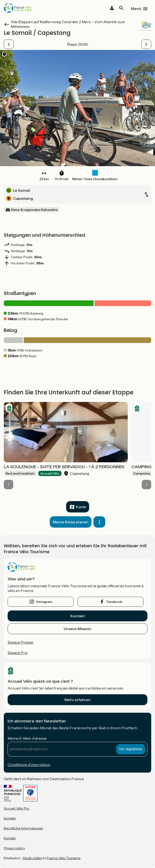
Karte (81, 507)
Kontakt (77, 616)
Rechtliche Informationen (23, 828)
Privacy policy (14, 848)
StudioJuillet (32, 858)
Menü (136, 9)
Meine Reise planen (71, 522)
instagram (44, 602)
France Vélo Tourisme (64, 858)
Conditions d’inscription (29, 765)
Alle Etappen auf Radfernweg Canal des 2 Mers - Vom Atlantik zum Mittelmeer (68, 24)
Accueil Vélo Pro (17, 808)
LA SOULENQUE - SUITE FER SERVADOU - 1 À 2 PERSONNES (64, 467)
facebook (114, 602)
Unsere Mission (77, 629)
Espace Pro (18, 653)
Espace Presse (20, 642)
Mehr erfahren (77, 700)
